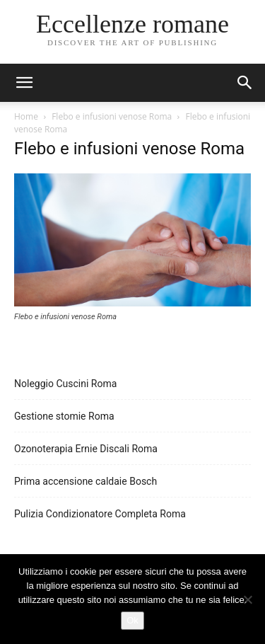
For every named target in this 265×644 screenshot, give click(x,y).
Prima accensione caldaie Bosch (86, 481)
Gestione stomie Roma (64, 416)
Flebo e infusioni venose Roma (112, 116)
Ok (132, 620)
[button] (245, 83)
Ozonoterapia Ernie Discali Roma (86, 449)
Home (26, 116)
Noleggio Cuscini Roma (65, 384)
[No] (247, 599)
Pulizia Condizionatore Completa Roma (100, 514)
